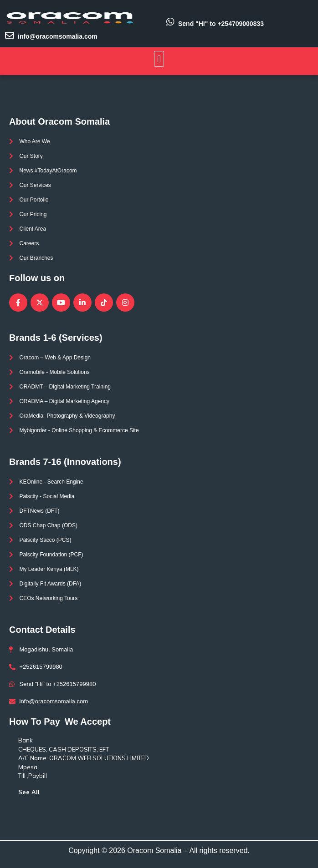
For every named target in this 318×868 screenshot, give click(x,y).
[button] (159, 59)
